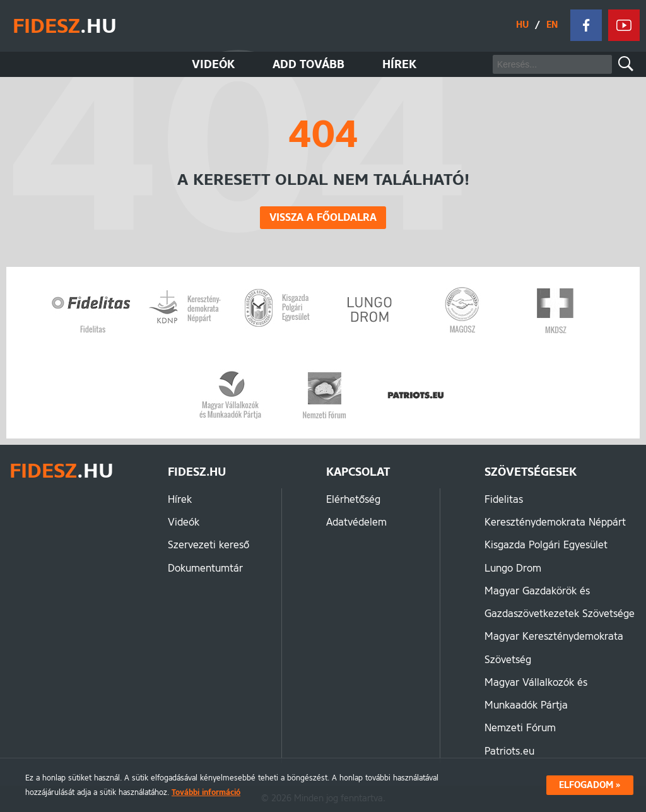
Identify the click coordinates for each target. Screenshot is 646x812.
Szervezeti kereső (208, 545)
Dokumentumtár (205, 568)
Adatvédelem (356, 522)
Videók (213, 64)
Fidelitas (504, 499)
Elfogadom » (590, 785)
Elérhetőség (353, 499)
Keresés (626, 64)
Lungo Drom (513, 568)
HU (522, 25)
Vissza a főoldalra (323, 217)
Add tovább (308, 64)
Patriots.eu (509, 751)
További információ (206, 792)
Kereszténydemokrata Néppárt (555, 522)
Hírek (399, 64)
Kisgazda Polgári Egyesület (546, 545)
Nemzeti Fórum (520, 728)
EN (552, 25)
